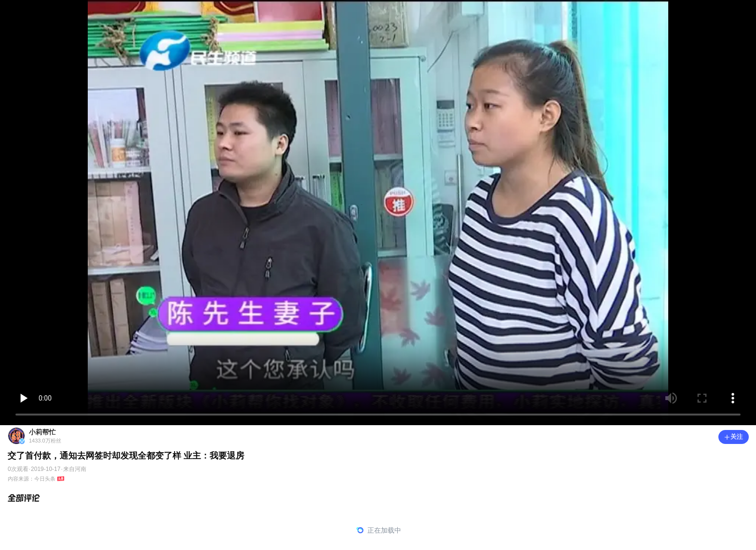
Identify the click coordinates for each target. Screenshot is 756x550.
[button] (734, 437)
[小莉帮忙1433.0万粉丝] (363, 436)
